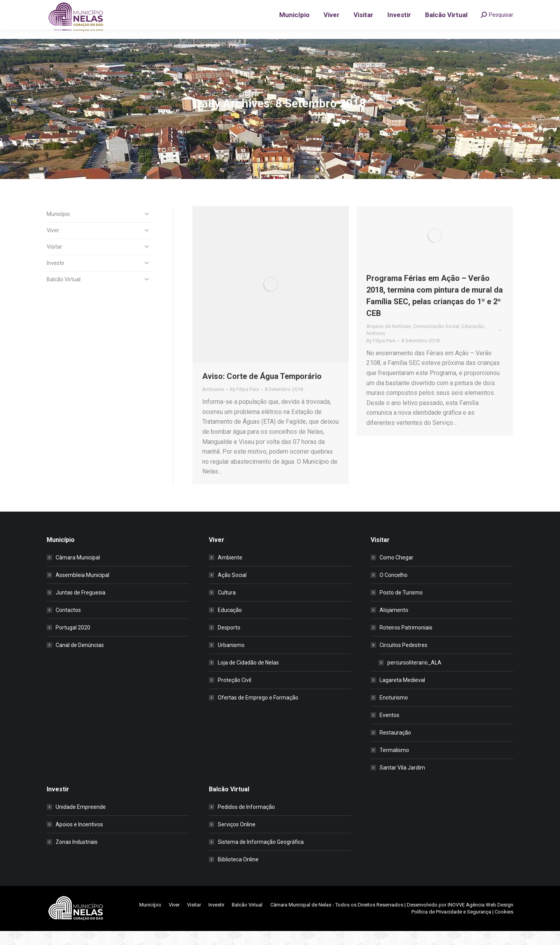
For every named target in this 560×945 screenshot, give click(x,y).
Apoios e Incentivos (79, 838)
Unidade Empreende (81, 821)
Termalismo (394, 764)
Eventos (389, 729)
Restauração (395, 747)
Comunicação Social (436, 340)
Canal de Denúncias (80, 659)
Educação (473, 340)
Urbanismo (231, 659)
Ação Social (232, 589)
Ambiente (213, 403)
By (244, 403)
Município (58, 228)
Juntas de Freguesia (80, 607)
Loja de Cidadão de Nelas (248, 677)
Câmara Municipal (78, 572)
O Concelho (394, 589)
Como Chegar (396, 572)
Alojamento (394, 624)
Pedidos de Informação (246, 821)
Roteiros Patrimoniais (406, 642)
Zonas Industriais (77, 856)
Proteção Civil (234, 694)
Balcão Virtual (64, 293)
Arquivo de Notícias (388, 340)
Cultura (227, 607)
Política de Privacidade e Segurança (451, 926)
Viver (53, 244)
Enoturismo (394, 712)
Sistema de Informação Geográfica (261, 856)
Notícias (376, 347)
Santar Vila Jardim (402, 782)
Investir (56, 277)
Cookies (504, 926)
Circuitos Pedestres (400, 659)
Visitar (54, 261)
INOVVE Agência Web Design (480, 919)
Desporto (229, 642)
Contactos (68, 624)
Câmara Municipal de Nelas (301, 919)
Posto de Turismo (401, 607)
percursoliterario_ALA (414, 677)
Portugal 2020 (73, 642)
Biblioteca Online (238, 873)
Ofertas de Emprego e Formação (258, 712)
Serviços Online (237, 838)
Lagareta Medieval (402, 694)
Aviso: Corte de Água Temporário (262, 390)
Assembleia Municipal (82, 589)
